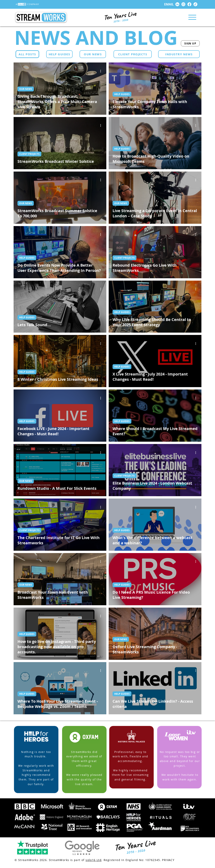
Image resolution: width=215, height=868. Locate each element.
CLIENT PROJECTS (29, 154)
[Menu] (192, 17)
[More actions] (102, 71)
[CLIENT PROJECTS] (133, 54)
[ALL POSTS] (27, 54)
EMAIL (169, 4)
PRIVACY (168, 860)
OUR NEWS (26, 89)
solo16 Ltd (94, 860)
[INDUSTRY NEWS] (179, 54)
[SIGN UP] (190, 43)
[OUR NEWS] (93, 54)
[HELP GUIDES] (59, 54)
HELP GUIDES (122, 94)
